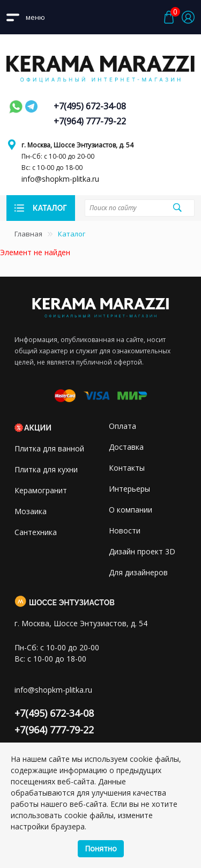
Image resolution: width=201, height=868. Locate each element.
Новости (125, 531)
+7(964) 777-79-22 (90, 121)
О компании (131, 510)
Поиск (177, 207)
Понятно (101, 848)
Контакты (127, 468)
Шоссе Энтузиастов (72, 603)
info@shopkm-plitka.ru (60, 179)
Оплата (122, 426)
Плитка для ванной (49, 448)
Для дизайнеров (138, 572)
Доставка (126, 447)
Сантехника (36, 532)
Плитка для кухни (46, 469)
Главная (28, 234)
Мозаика (31, 511)
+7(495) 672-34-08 (90, 106)
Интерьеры (129, 489)
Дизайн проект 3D (142, 551)
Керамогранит (41, 490)
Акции (38, 428)
